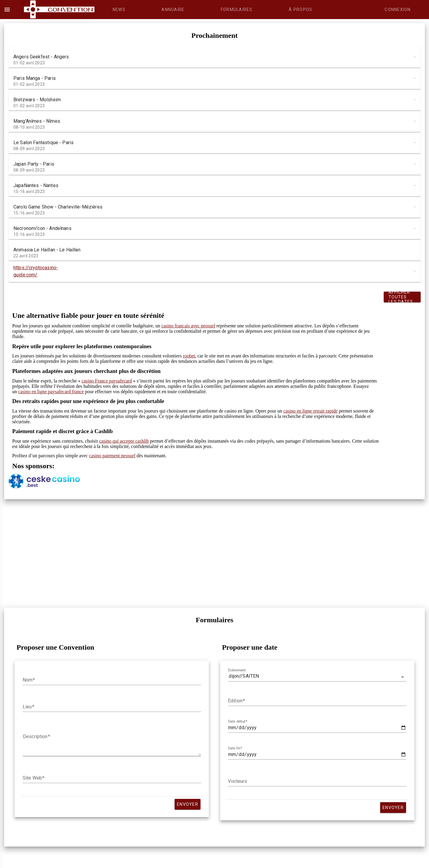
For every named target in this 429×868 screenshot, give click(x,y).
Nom (28, 680)
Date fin (234, 748)
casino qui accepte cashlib (124, 441)
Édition (235, 701)
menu (7, 10)
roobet (189, 356)
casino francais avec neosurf (188, 326)
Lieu (27, 707)
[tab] (119, 10)
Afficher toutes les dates (401, 297)
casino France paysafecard (107, 381)
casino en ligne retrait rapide (310, 411)
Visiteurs (237, 781)
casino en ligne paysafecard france (51, 392)
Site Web (32, 778)
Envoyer (188, 804)
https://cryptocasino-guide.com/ (36, 271)
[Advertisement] (187, 553)
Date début (237, 721)
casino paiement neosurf (112, 456)
